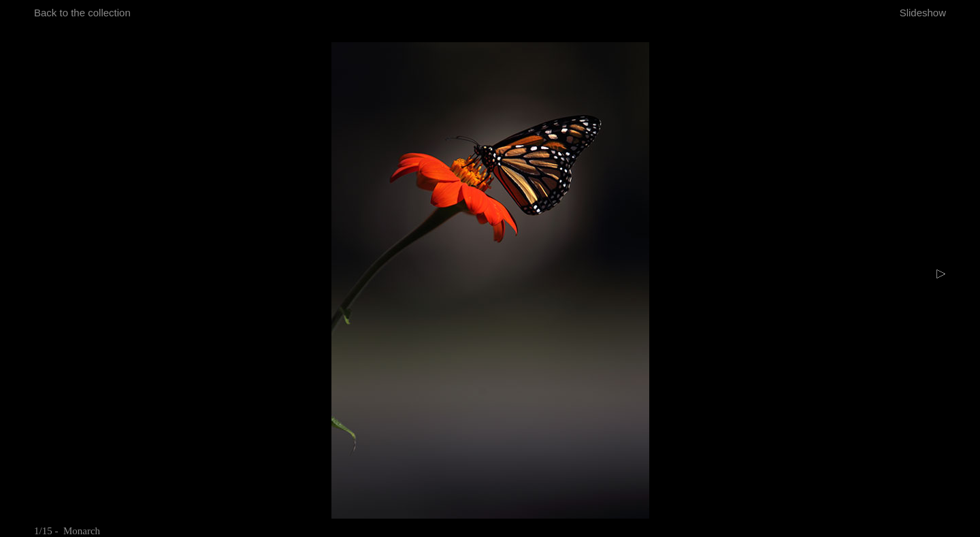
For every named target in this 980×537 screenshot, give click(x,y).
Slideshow (923, 13)
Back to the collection (82, 13)
